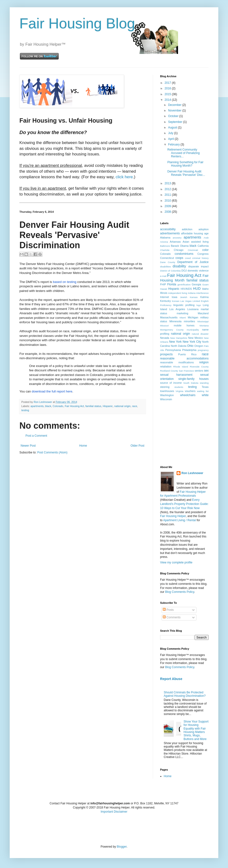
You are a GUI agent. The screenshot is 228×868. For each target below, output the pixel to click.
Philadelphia (189, 350)
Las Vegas (186, 301)
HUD (197, 289)
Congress (203, 254)
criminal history (200, 258)
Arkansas (175, 242)
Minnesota (175, 321)
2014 (168, 100)
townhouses (167, 391)
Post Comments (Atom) (52, 452)
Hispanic (108, 406)
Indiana (192, 293)
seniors (199, 371)
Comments (172, 617)
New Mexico (195, 338)
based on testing (65, 282)
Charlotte (165, 250)
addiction (187, 229)
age (206, 233)
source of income (171, 383)
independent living (178, 293)
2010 (168, 201)
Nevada (165, 338)
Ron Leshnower (192, 473)
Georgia (196, 284)
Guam (205, 285)
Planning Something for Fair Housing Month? (185, 164)
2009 (168, 206)
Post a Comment (36, 436)
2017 (168, 83)
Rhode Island (181, 367)
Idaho (205, 289)
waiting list (203, 391)
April (171, 139)
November (175, 111)
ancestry (177, 238)
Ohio (190, 346)
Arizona (164, 242)
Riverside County (199, 367)
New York (175, 342)
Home (83, 446)
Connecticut (167, 258)
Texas (205, 387)
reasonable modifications (177, 362)
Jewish (183, 297)
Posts (168, 610)
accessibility (168, 229)
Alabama (165, 238)
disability (179, 266)
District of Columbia (170, 271)
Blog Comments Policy (180, 592)
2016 (168, 88)
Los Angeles (177, 309)
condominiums (184, 254)
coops (179, 258)
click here (124, 177)
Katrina (204, 297)
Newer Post (28, 446)
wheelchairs (188, 395)
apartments (37, 406)
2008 (168, 212)
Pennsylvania (173, 350)
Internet (165, 297)
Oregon (199, 346)
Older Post (137, 446)
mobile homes (184, 325)
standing (204, 383)
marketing (183, 313)
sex (206, 371)
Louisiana (193, 309)
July (171, 133)
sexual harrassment (176, 375)
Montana (204, 326)
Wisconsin (166, 399)
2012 (168, 189)
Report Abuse (171, 679)
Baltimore (165, 246)
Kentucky (165, 301)
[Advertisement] (184, 433)
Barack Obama (180, 246)
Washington (167, 395)
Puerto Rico (187, 354)
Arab (206, 238)
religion (204, 362)
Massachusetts (169, 317)
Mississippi (203, 321)
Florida (172, 284)
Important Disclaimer (114, 812)
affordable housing (192, 233)
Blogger (122, 847)
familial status (93, 406)
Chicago (179, 250)
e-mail (163, 276)
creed (188, 258)
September (176, 122)
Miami (183, 318)
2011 (168, 195)
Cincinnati (193, 250)
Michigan (193, 317)
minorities (189, 321)
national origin (122, 406)
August (173, 128)
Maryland (203, 313)
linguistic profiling (184, 305)
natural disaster (200, 334)
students (179, 387)
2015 (168, 94)
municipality (193, 330)
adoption (204, 229)
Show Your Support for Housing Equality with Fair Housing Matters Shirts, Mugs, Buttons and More (196, 730)
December (175, 105)
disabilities (165, 267)
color (205, 250)
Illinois (164, 293)
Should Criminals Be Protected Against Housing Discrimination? (185, 694)
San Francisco (186, 371)
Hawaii (164, 289)
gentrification (184, 285)
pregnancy (203, 350)
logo (199, 305)
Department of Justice (193, 262)
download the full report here (52, 391)
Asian (186, 242)
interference (202, 293)
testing (25, 410)
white (205, 395)
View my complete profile (176, 562)
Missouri (164, 326)
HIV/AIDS (186, 289)
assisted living (200, 242)
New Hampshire (179, 338)
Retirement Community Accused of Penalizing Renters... (183, 153)
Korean (176, 301)
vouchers (190, 391)
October (174, 116)
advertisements (170, 233)
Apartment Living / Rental (180, 520)
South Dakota (191, 383)
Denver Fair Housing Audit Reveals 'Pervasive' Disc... (186, 173)
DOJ (184, 271)
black (48, 406)
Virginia (179, 391)
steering (165, 387)
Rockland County (169, 371)
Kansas (194, 297)
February (174, 145)
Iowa (175, 297)
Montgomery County (172, 330)
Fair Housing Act (74, 406)
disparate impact (198, 266)
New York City (192, 342)
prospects (166, 354)
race (134, 406)
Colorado (58, 406)
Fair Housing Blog (77, 23)
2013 (168, 183)
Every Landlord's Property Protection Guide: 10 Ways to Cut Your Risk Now (184, 504)
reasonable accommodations (184, 358)
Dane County (168, 262)
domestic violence (198, 271)
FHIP (163, 284)
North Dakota (179, 346)
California (203, 246)
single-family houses (193, 379)
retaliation (166, 366)
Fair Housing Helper (173, 516)
